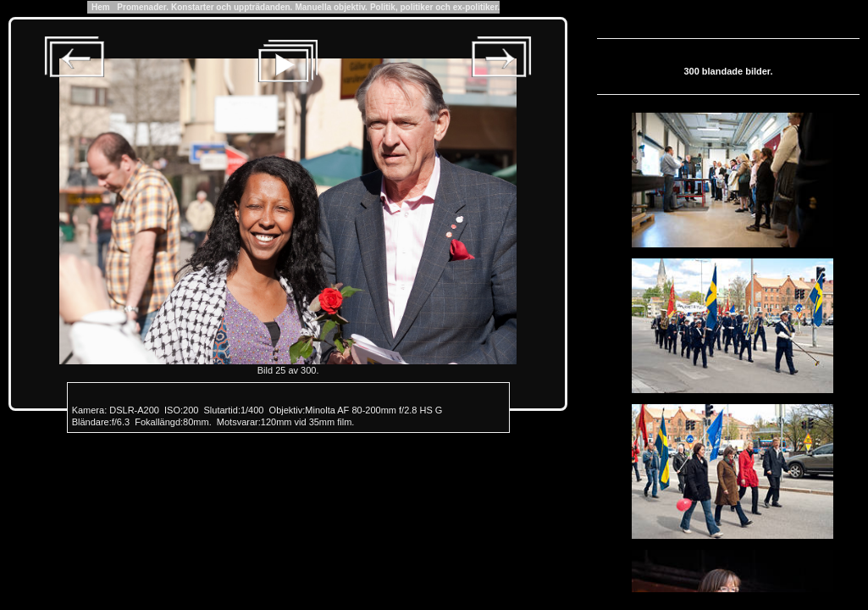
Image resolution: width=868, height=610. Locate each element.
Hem (101, 7)
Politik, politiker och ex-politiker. (435, 7)
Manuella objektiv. (331, 7)
